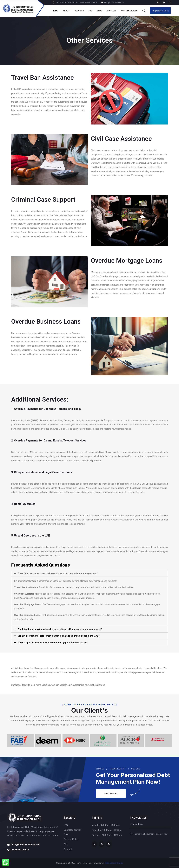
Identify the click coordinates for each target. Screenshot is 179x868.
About (66, 11)
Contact (112, 11)
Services (79, 11)
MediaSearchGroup (114, 863)
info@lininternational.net (113, 2)
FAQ (90, 11)
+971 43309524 (20, 850)
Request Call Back (160, 11)
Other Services (129, 11)
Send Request (111, 793)
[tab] (89, 573)
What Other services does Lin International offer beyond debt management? (58, 573)
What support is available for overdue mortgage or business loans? (53, 643)
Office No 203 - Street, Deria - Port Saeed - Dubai (75, 2)
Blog (100, 11)
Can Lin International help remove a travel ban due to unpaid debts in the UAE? (59, 636)
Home (55, 11)
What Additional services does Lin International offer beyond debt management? (60, 629)
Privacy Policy (71, 839)
